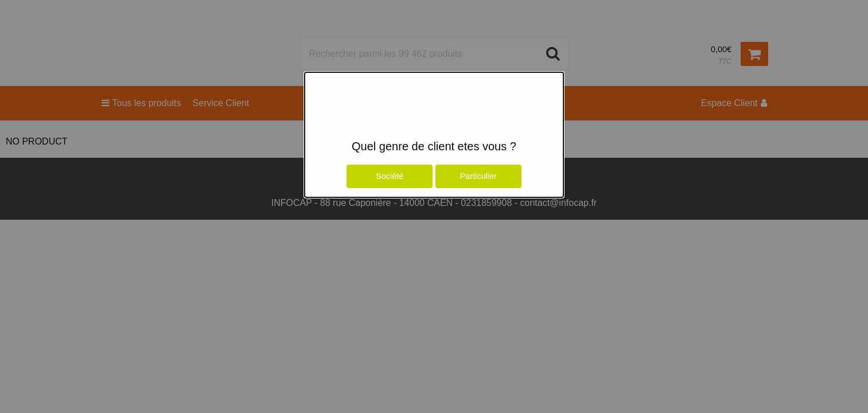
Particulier (478, 176)
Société (390, 176)
